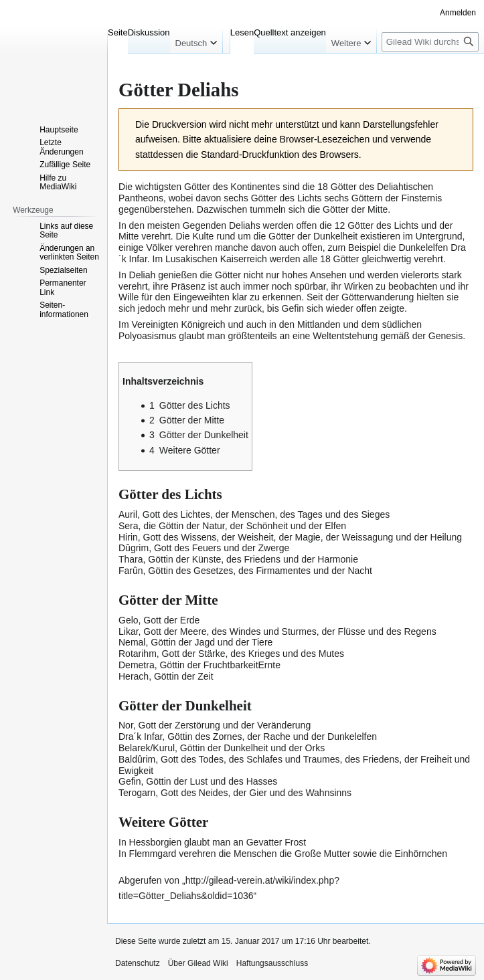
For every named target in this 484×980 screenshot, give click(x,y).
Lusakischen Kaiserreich (216, 259)
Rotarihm (138, 654)
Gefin (293, 308)
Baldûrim (137, 759)
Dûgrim (134, 548)
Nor (126, 725)
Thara (131, 559)
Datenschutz (138, 963)
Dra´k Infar (140, 737)
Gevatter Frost (276, 842)
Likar (129, 631)
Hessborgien (156, 842)
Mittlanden (319, 324)
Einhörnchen (421, 854)
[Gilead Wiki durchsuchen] (430, 42)
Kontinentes (255, 187)
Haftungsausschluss (272, 963)
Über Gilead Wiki (198, 963)
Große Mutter (322, 854)
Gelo (129, 620)
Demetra (137, 665)
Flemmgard (153, 854)
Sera (129, 526)
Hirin (128, 537)
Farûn (131, 571)
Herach (134, 676)
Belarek (134, 748)
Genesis (446, 336)
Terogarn (137, 793)
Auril (128, 514)
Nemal (132, 642)
